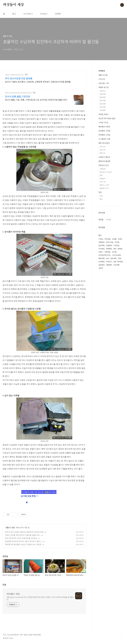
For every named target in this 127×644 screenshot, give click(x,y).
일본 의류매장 (118, 262)
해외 (101, 199)
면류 (101, 175)
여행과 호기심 (104, 87)
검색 (116, 5)
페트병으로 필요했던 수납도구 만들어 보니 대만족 (23, 544)
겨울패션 (109, 265)
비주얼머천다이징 (104, 255)
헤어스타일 (110, 242)
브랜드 (120, 239)
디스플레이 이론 (104, 139)
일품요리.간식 (104, 188)
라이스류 (103, 182)
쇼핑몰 (114, 239)
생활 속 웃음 (10, 527)
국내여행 (103, 110)
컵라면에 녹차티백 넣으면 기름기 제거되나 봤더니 (23, 541)
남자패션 (101, 262)
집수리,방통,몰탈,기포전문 (18, 96)
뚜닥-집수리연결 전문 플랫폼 (19, 78)
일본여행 (103, 94)
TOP (122, 636)
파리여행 (103, 107)
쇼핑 (107, 258)
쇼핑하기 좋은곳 (104, 157)
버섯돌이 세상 (13, 5)
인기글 (108, 219)
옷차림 (117, 242)
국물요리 (103, 179)
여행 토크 (103, 91)
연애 (119, 258)
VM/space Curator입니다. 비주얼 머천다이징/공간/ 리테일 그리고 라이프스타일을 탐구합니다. (40, 598)
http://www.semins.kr (14, 75)
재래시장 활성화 (104, 161)
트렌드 (101, 252)
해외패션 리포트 (104, 127)
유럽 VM (102, 150)
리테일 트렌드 (104, 114)
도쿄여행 (116, 265)
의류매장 (107, 252)
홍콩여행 (103, 97)
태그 (14, 14)
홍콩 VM (102, 153)
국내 (101, 196)
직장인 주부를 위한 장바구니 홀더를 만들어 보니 (23, 535)
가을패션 (109, 245)
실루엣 (101, 268)
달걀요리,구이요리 (106, 172)
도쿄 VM (102, 147)
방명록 (58, 14)
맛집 (100, 192)
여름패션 (101, 242)
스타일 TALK (103, 122)
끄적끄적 (102, 79)
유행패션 (109, 249)
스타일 (101, 239)
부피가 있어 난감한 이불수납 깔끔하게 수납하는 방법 (24, 532)
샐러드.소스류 (104, 185)
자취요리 (109, 262)
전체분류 (102, 71)
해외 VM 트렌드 (104, 143)
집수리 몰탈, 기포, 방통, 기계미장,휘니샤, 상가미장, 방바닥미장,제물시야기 (36, 100)
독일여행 (103, 104)
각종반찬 (103, 169)
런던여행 (103, 101)
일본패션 (101, 265)
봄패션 (120, 249)
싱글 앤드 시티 (104, 83)
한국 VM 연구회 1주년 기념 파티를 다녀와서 (21, 538)
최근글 (101, 219)
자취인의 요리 (104, 165)
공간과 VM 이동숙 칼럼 (107, 118)
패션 (115, 249)
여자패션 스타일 (104, 135)
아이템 (114, 252)
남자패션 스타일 (104, 131)
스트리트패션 (116, 255)
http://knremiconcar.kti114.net (18, 93)
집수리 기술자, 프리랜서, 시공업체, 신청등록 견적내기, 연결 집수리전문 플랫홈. (38, 82)
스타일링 (116, 245)
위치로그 (44, 14)
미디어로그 (28, 14)
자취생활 (107, 239)
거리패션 (101, 249)
